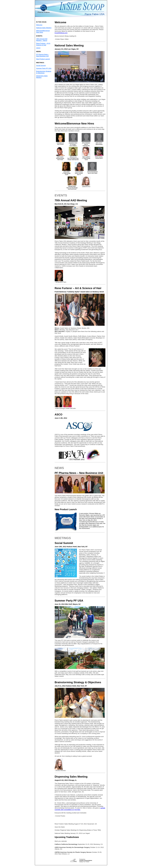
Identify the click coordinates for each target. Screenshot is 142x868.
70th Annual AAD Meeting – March (42, 40)
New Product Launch (43, 59)
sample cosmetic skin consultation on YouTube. (80, 809)
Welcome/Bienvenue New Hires (43, 31)
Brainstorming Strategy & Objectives (44, 72)
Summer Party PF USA (44, 68)
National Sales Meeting (44, 28)
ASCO (38, 48)
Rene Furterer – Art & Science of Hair (43, 44)
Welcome (39, 25)
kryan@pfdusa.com (61, 33)
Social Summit (41, 65)
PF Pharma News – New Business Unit (43, 55)
